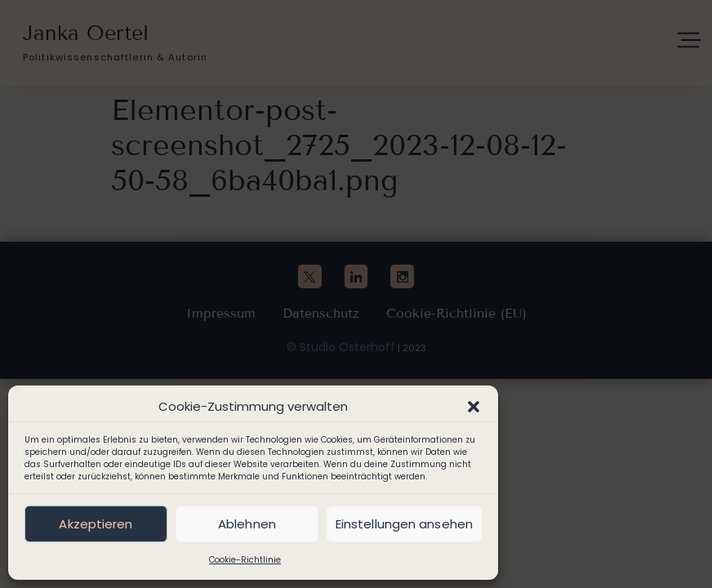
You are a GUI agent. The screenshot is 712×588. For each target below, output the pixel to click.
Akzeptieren (96, 524)
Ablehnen (247, 524)
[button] (474, 407)
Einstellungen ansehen (404, 524)
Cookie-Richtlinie (245, 560)
